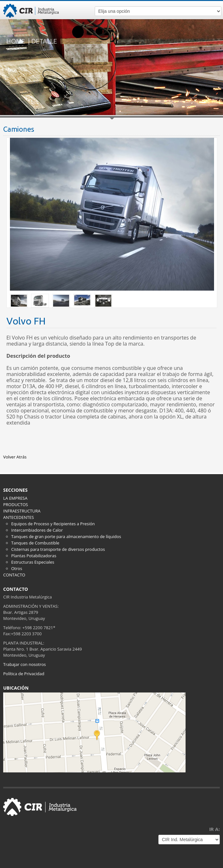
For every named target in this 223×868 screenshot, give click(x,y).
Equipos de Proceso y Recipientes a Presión (53, 524)
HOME (16, 41)
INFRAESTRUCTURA (22, 511)
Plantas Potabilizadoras (34, 556)
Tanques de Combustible (35, 543)
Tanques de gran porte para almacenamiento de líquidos (66, 536)
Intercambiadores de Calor (37, 530)
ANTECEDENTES (19, 517)
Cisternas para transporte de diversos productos (58, 549)
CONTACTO (14, 575)
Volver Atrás (15, 457)
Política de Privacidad (24, 674)
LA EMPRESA (15, 498)
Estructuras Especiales (33, 562)
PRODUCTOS (16, 504)
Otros (17, 568)
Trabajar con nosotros (24, 664)
